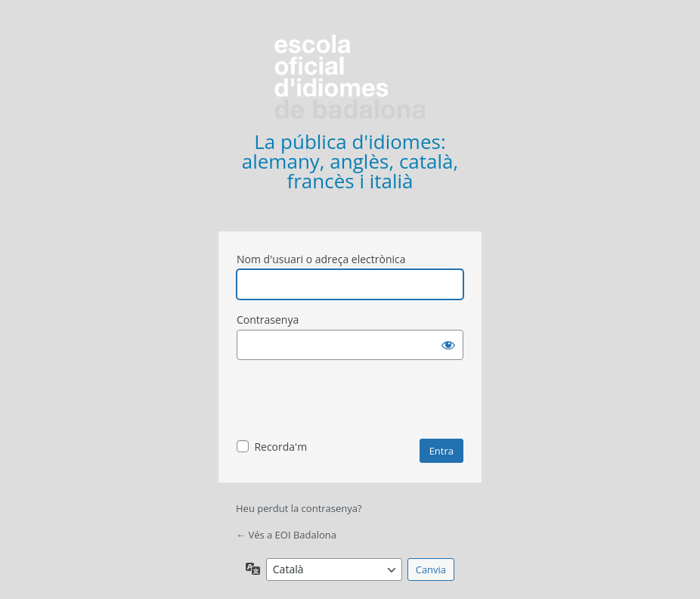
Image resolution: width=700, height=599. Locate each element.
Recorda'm (280, 447)
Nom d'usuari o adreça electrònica (321, 259)
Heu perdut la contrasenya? (299, 508)
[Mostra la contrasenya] (448, 345)
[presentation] (352, 402)
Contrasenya (268, 320)
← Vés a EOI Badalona (286, 535)
